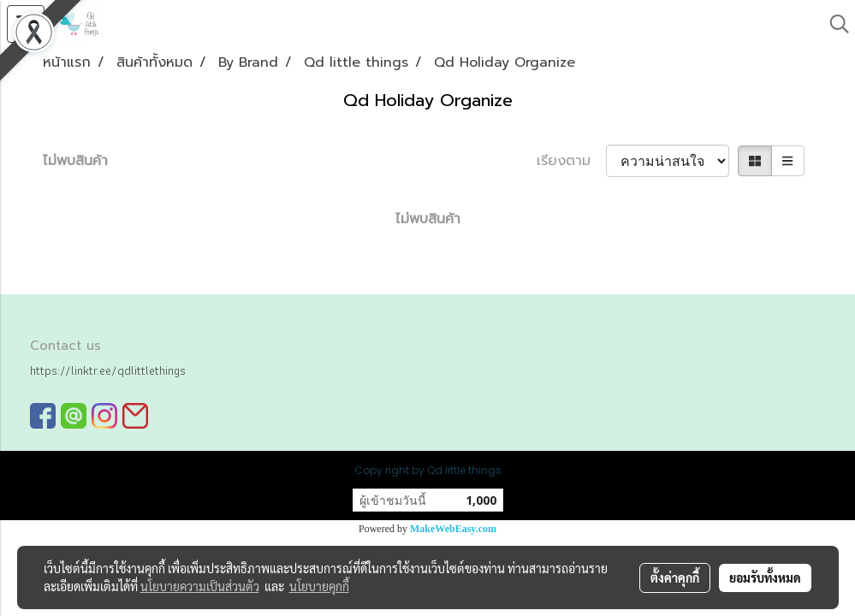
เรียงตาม (571, 161)
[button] (834, 24)
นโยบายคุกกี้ (319, 586)
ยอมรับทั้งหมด (765, 577)
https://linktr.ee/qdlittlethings (108, 370)
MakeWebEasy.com (453, 529)
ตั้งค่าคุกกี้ (675, 577)
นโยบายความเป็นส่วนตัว (200, 586)
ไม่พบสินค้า (75, 161)
